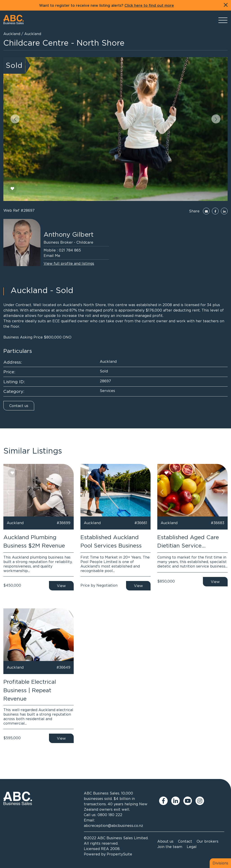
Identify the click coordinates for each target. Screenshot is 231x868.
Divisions (220, 863)
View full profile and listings (69, 263)
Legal (192, 847)
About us (165, 841)
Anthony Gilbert (69, 234)
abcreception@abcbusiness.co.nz (113, 826)
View (61, 586)
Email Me (52, 256)
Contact (185, 841)
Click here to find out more (149, 6)
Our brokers (208, 841)
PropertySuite (119, 854)
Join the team (170, 847)
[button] (15, 119)
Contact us (19, 406)
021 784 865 (70, 250)
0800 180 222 (110, 815)
